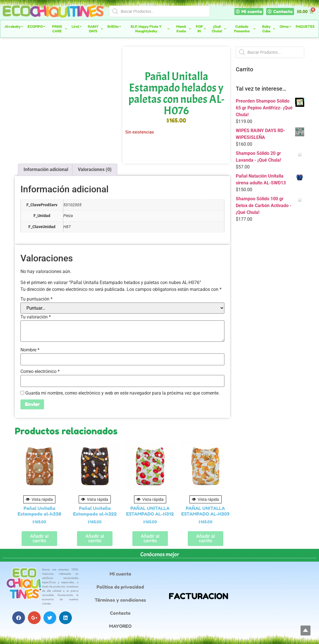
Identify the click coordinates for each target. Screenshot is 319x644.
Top (306, 631)
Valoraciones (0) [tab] (95, 169)
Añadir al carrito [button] (39, 538)
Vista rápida (39, 499)
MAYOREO (120, 626)
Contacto (120, 613)
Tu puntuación (37, 299)
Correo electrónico (40, 372)
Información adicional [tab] (46, 169)
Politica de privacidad (120, 587)
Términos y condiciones (120, 600)
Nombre (30, 350)
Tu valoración (36, 317)
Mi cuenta (120, 574)
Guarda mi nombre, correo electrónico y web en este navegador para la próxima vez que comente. (122, 393)
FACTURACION (199, 596)
